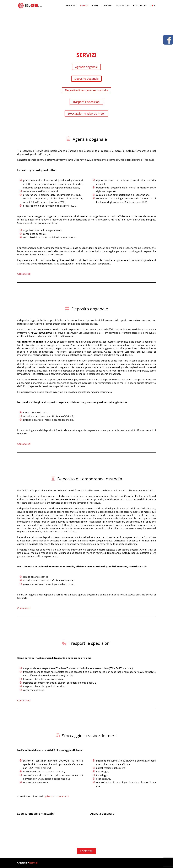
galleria (49, 796)
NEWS (95, 6)
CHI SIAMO (71, 6)
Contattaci (86, 851)
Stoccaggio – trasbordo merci (86, 114)
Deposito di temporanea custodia (86, 90)
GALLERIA (107, 6)
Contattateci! (24, 274)
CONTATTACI (140, 6)
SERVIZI (84, 6)
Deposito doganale (86, 79)
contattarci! (63, 796)
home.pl (34, 863)
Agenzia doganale (86, 67)
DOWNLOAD (123, 6)
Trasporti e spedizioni (86, 102)
